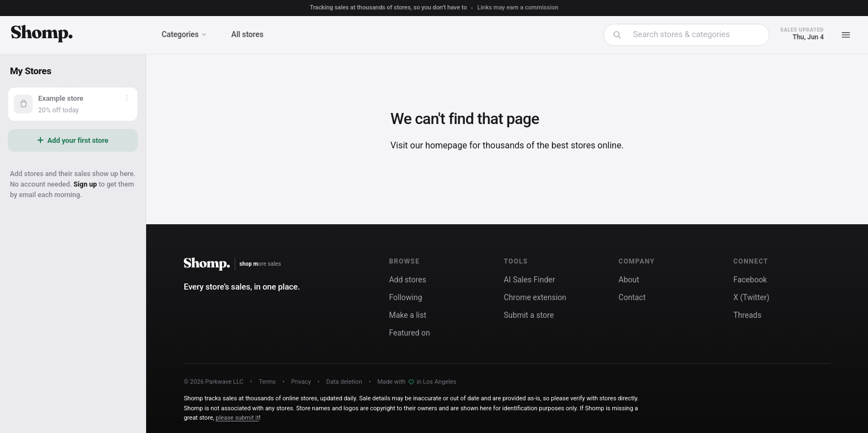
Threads (748, 315)
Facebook (750, 280)
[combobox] (693, 35)
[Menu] (846, 35)
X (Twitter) (751, 297)
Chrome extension (535, 297)
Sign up (85, 184)
